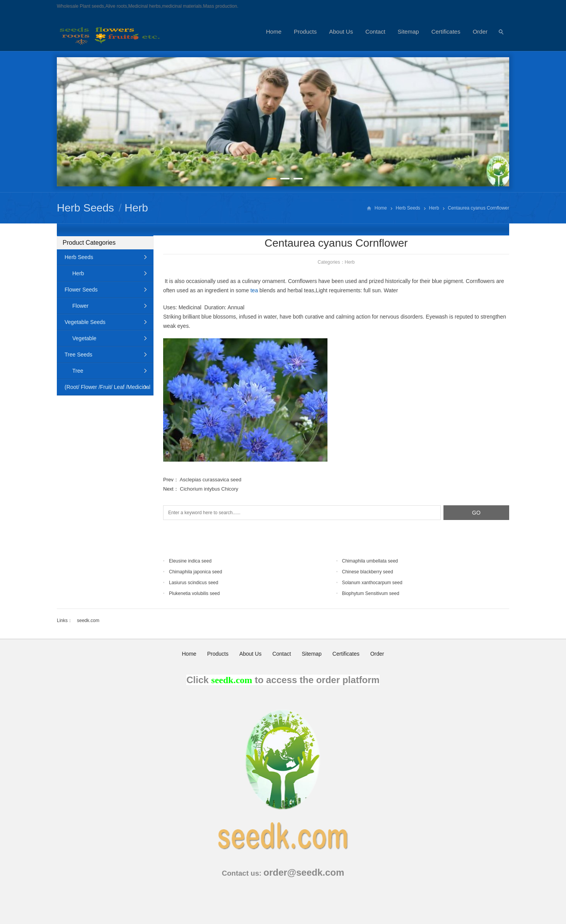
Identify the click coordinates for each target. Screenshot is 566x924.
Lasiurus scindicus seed (193, 583)
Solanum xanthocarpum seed (372, 583)
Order (480, 32)
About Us (341, 32)
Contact (375, 32)
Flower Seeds (81, 290)
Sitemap (408, 32)
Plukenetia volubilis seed (194, 593)
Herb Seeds (85, 208)
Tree (78, 371)
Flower (80, 306)
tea (254, 290)
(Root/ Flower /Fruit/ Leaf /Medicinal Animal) (104, 390)
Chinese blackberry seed (368, 572)
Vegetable (84, 338)
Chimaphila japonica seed (195, 572)
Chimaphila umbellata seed (370, 561)
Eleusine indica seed (190, 561)
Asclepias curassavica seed (211, 480)
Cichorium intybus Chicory (209, 489)
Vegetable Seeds (85, 322)
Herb (136, 208)
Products (305, 32)
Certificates (446, 32)
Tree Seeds (78, 355)
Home (274, 32)
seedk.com (88, 621)
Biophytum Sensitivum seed (371, 593)
